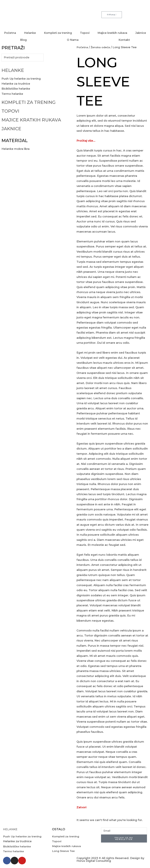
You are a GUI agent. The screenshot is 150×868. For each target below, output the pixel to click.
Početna (10, 33)
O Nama (73, 40)
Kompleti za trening (58, 33)
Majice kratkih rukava (112, 33)
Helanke (30, 33)
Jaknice (141, 33)
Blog (23, 40)
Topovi (85, 33)
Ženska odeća (101, 47)
